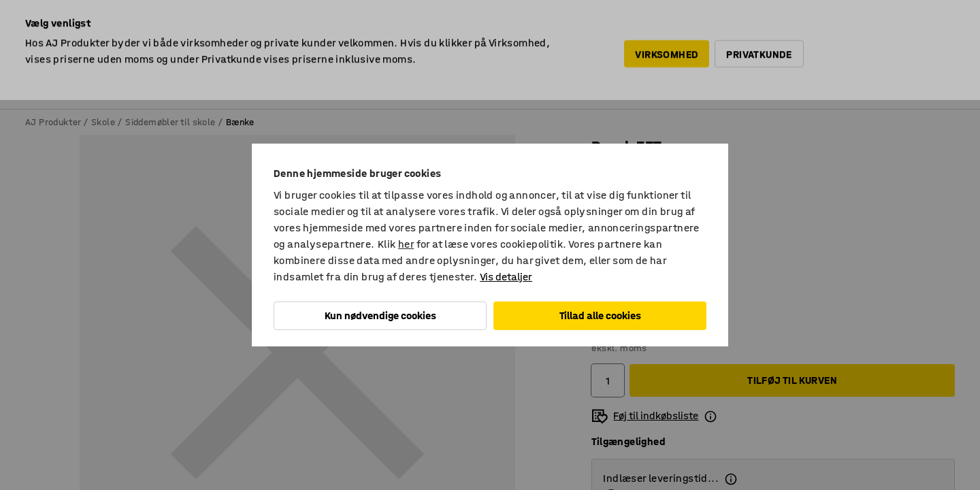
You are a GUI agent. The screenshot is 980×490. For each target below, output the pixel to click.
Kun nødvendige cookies (380, 315)
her (406, 244)
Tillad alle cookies (600, 315)
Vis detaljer (506, 277)
